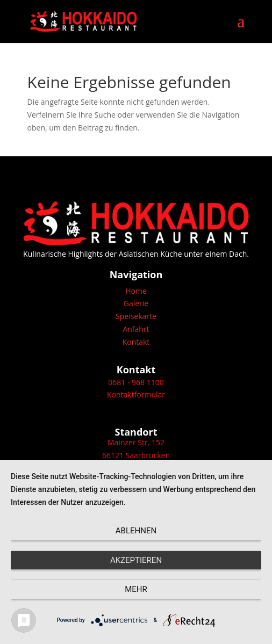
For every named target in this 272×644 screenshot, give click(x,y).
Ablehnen (136, 531)
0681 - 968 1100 (136, 382)
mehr (136, 589)
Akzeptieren (136, 560)
